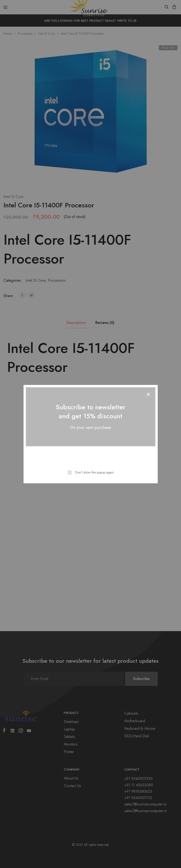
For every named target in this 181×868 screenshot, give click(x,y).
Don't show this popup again (94, 472)
